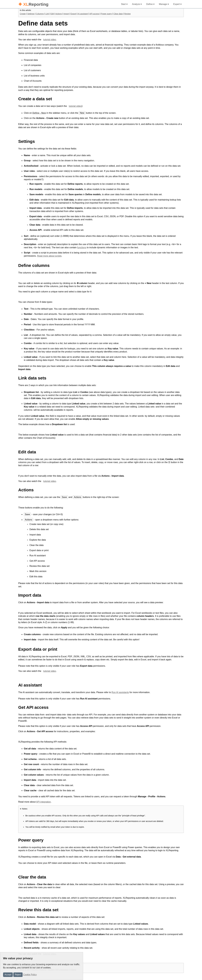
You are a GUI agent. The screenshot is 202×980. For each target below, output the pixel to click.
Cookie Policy (30, 975)
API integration (43, 802)
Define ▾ (150, 4)
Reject (18, 975)
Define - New (39, 113)
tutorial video (50, 40)
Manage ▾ (164, 4)
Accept (8, 975)
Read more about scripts (49, 256)
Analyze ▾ (137, 4)
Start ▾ (124, 4)
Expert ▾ (177, 4)
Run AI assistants (120, 692)
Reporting (33, 4)
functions (82, 247)
